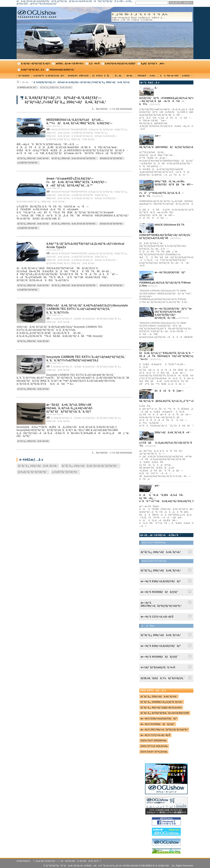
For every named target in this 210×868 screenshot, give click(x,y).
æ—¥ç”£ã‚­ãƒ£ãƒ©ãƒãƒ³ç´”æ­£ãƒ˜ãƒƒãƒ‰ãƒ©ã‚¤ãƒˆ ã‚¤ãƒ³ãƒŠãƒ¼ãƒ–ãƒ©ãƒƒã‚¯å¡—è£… (173, 313)
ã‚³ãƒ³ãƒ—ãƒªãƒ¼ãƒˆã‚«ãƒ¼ (36, 64)
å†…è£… (119, 76)
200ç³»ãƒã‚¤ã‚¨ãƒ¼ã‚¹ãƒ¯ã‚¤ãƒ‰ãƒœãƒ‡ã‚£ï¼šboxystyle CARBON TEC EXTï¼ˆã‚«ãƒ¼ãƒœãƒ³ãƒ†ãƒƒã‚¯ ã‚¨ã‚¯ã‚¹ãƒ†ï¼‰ (87, 309)
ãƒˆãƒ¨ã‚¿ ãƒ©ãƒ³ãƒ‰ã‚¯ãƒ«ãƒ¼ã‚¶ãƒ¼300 (165, 713)
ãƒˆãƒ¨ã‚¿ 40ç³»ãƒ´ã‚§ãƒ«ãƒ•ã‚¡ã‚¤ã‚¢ (161, 707)
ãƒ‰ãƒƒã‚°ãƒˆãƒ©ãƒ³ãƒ (112, 158)
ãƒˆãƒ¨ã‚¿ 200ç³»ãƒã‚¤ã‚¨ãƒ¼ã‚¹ (56, 87)
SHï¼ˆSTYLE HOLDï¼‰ (154, 746)
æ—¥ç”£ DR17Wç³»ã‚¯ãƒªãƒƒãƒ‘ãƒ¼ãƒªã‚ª (164, 729)
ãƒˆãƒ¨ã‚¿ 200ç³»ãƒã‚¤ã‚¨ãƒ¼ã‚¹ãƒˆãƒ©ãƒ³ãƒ (75, 158)
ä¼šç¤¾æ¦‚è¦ (24, 861)
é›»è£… (153, 76)
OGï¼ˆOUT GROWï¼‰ (154, 741)
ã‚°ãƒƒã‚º (186, 76)
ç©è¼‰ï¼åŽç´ (102, 76)
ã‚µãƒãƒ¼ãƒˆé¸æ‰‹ (153, 64)
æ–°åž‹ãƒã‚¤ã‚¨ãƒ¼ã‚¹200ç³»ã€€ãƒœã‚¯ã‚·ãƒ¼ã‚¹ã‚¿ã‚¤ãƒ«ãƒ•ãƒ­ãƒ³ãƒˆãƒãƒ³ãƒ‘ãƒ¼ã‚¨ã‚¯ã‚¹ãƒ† (70, 408)
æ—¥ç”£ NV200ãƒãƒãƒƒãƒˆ (158, 724)
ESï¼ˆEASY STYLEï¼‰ (154, 752)
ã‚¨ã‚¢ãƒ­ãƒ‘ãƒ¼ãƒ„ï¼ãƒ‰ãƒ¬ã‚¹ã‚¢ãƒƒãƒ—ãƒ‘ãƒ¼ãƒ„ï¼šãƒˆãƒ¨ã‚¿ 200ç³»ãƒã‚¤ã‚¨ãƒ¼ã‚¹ (82, 82)
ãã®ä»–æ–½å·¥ (169, 76)
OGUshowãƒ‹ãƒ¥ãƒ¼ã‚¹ (62, 70)
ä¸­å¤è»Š (94, 64)
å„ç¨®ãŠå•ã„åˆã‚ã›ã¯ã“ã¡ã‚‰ (152, 17)
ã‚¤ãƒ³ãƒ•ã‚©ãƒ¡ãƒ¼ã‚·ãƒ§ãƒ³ (120, 64)
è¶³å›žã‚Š (142, 76)
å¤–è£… (130, 76)
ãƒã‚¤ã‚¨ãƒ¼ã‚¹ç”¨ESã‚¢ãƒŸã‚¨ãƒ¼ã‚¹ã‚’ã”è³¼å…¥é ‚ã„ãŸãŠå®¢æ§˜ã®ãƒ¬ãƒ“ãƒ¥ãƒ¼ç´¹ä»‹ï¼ (171, 356)
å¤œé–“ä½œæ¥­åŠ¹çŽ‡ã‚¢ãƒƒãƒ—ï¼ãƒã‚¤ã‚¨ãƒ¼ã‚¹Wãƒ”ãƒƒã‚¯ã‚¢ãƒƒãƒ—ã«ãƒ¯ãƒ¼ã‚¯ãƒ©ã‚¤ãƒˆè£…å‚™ (77, 182)
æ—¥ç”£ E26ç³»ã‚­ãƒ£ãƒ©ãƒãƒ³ (159, 718)
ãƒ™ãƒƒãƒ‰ (24, 76)
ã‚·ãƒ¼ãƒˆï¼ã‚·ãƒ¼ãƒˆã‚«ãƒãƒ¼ (49, 76)
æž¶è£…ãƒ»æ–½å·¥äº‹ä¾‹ (70, 64)
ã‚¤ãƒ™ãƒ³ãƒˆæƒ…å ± (33, 70)
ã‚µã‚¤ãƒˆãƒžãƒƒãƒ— (46, 861)
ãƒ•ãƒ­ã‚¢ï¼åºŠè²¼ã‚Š (78, 76)
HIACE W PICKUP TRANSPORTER (69, 130)
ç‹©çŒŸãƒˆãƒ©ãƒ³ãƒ (28, 163)
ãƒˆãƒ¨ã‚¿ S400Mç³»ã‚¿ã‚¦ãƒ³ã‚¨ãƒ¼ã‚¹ (162, 702)
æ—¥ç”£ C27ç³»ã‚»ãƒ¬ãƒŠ (155, 735)
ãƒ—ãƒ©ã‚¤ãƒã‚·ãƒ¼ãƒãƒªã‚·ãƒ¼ (80, 861)
